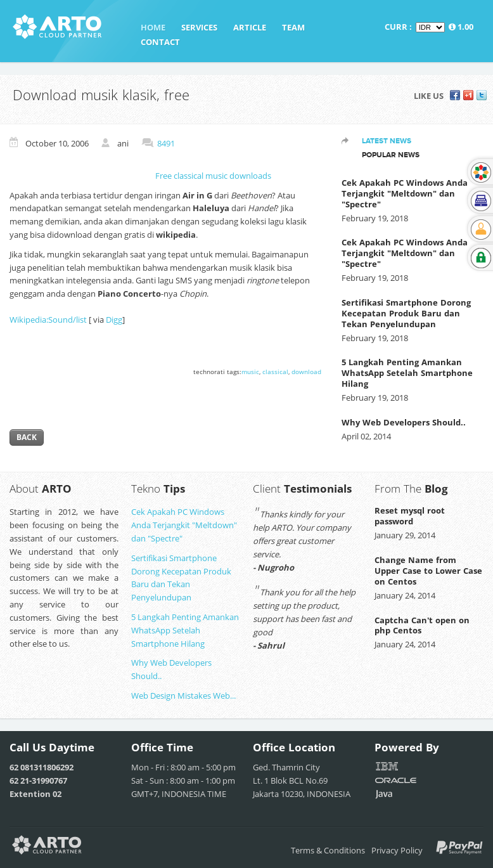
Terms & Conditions (328, 850)
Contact (160, 42)
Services (199, 27)
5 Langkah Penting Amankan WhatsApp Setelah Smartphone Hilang (407, 373)
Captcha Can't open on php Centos (422, 625)
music (250, 372)
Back (27, 437)
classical (275, 372)
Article (250, 27)
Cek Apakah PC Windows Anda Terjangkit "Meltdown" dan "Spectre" (405, 193)
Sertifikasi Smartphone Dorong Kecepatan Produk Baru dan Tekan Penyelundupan (406, 313)
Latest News (387, 141)
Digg (114, 320)
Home (153, 27)
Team (293, 27)
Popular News (391, 155)
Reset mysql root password (410, 516)
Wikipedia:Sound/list (48, 320)
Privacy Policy (397, 850)
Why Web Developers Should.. (404, 422)
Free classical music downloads (213, 176)
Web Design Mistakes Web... (183, 696)
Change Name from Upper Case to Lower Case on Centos (428, 571)
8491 (166, 143)
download (306, 372)
